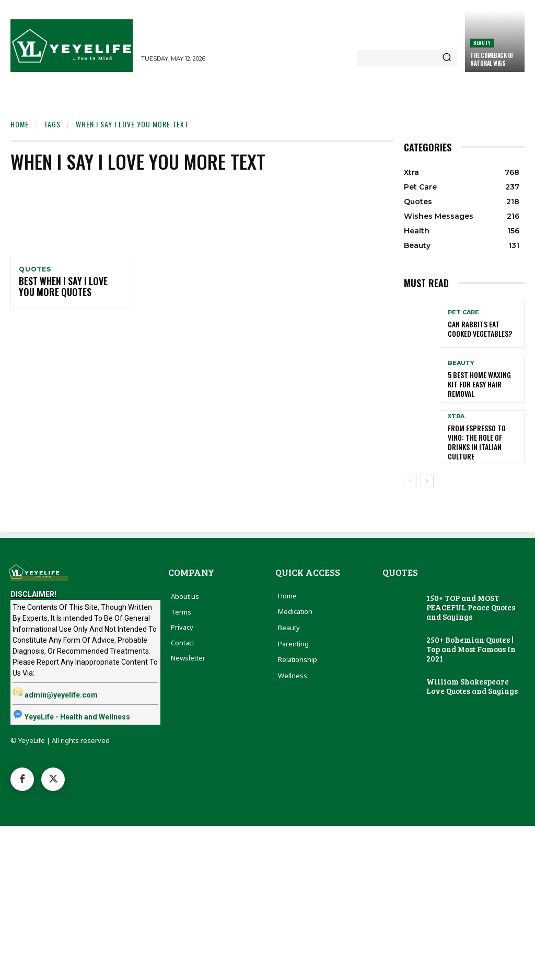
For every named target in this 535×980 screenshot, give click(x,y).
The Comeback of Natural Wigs (492, 59)
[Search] (447, 58)
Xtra (456, 420)
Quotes (35, 269)
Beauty (482, 43)
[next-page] (427, 478)
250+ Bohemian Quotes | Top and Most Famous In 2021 (471, 645)
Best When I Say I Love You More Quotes (67, 288)
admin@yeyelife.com (61, 691)
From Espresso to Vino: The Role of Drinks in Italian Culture (481, 439)
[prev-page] (410, 478)
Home (20, 124)
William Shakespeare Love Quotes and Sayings (472, 682)
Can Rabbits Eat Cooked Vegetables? (482, 329)
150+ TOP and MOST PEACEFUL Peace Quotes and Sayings (471, 604)
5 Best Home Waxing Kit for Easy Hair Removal (481, 384)
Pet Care (463, 314)
